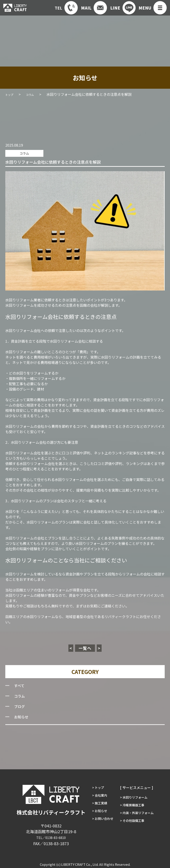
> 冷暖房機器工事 (133, 806)
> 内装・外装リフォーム (138, 816)
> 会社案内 (97, 796)
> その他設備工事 (133, 826)
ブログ (20, 708)
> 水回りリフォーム (135, 796)
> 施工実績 (97, 806)
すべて (20, 687)
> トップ (95, 787)
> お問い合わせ (100, 826)
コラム (21, 153)
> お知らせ (97, 816)
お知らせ (22, 718)
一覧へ (85, 647)
